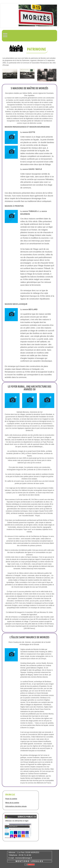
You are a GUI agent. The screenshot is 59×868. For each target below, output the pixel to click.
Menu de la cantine (12, 803)
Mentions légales (29, 861)
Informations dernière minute (16, 806)
